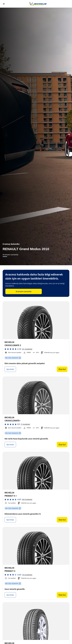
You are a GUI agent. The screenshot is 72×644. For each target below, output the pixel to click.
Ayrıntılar (10, 369)
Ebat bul (62, 369)
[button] (18, 349)
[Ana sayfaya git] (38, 4)
